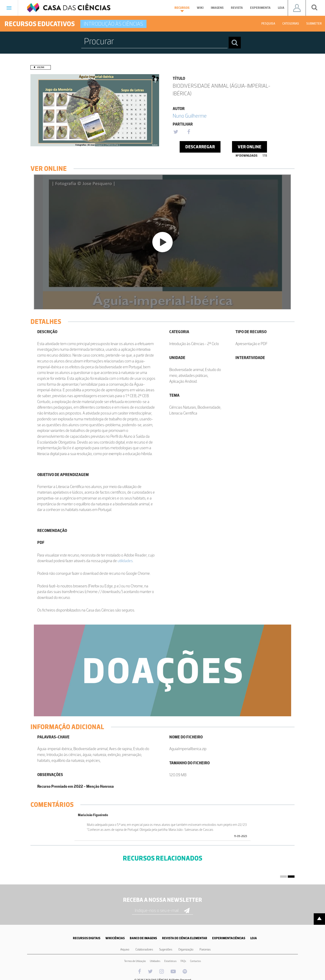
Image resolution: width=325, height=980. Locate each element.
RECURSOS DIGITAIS (87, 938)
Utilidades (155, 961)
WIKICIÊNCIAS (115, 938)
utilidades (125, 561)
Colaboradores (144, 949)
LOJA (254, 938)
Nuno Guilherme (190, 116)
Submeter (314, 24)
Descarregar (200, 147)
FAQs (183, 961)
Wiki (200, 8)
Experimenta (260, 8)
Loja (281, 8)
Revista (237, 8)
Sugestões (166, 949)
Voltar (41, 67)
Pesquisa (268, 24)
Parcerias (205, 949)
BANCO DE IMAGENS (143, 938)
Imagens (217, 8)
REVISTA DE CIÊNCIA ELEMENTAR (185, 938)
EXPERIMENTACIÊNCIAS (229, 938)
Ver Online (250, 147)
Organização (186, 949)
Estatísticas (170, 961)
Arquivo (125, 949)
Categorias (291, 24)
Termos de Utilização (135, 961)
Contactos (195, 961)
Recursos (182, 9)
